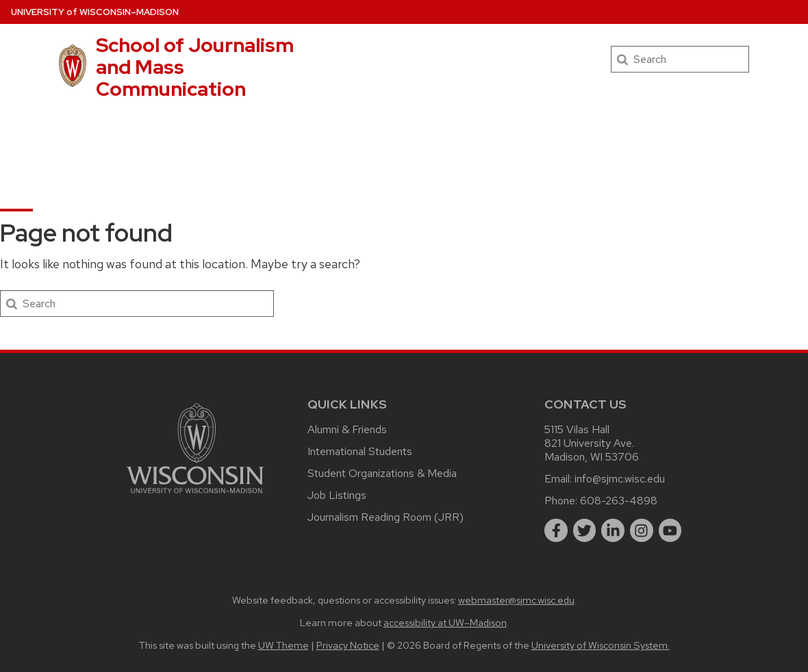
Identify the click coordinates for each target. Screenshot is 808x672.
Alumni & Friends (347, 429)
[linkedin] (613, 530)
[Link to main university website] (195, 496)
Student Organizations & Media (382, 473)
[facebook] (556, 530)
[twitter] (585, 530)
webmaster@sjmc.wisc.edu (516, 600)
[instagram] (642, 530)
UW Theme (283, 645)
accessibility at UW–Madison (445, 622)
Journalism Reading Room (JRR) (386, 517)
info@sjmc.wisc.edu (620, 479)
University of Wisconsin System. (601, 645)
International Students (360, 451)
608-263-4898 (619, 501)
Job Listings (337, 495)
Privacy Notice (348, 645)
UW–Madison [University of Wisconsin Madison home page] (95, 12)
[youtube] (670, 530)
